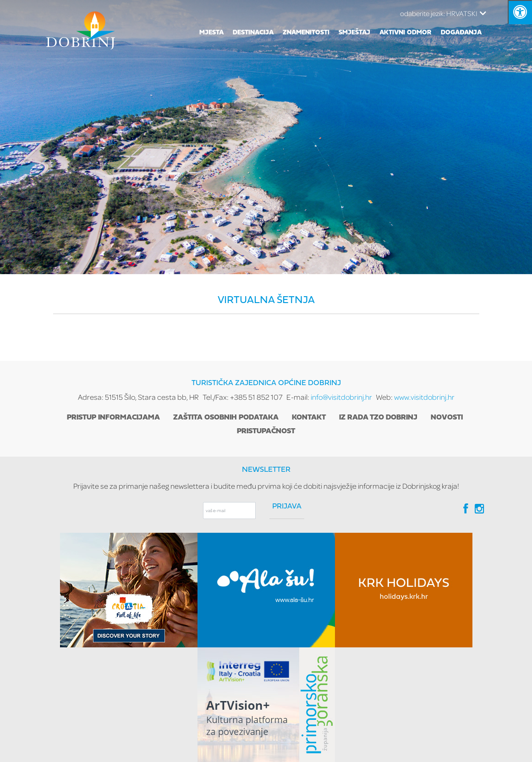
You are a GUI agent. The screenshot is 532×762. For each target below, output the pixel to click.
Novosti (447, 418)
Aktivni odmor (406, 33)
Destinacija (253, 33)
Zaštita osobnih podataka (226, 418)
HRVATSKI (443, 13)
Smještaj (354, 33)
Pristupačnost (266, 431)
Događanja (461, 33)
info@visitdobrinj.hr (341, 397)
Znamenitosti (306, 33)
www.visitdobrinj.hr (424, 397)
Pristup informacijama (113, 418)
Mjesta (211, 33)
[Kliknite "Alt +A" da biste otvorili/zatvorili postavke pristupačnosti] (520, 12)
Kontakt (309, 418)
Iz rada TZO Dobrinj (378, 418)
